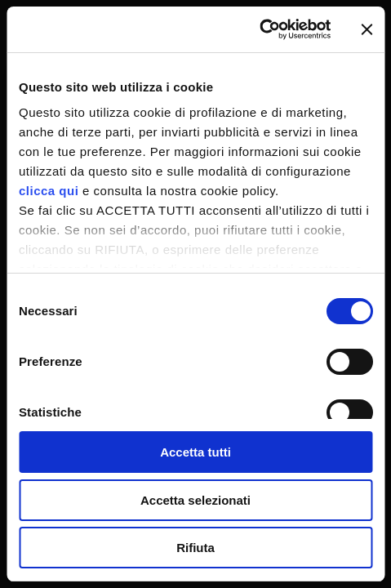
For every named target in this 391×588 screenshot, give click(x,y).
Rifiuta (195, 548)
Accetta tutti (195, 452)
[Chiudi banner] (367, 29)
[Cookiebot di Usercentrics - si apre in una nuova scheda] (259, 29)
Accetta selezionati (195, 500)
